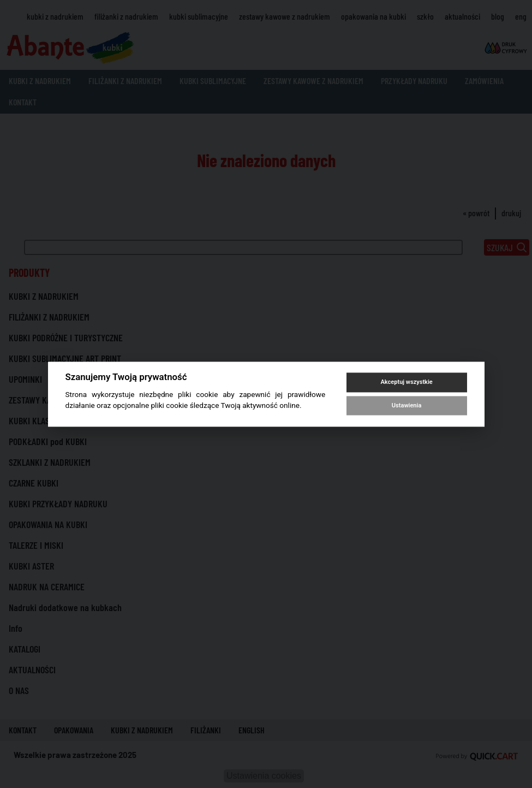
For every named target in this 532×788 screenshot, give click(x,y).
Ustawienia (407, 405)
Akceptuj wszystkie (406, 383)
